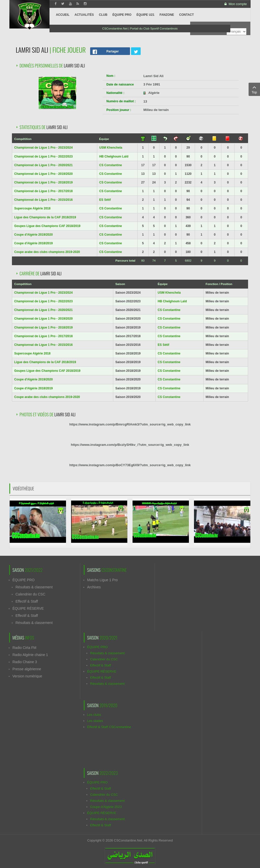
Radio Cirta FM (24, 648)
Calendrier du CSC (30, 594)
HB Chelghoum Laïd (114, 156)
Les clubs (94, 715)
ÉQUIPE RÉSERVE (28, 608)
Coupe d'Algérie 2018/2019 (34, 243)
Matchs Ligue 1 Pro (102, 580)
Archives (94, 587)
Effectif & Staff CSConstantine (109, 727)
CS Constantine (111, 165)
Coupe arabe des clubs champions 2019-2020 (47, 252)
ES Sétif (105, 200)
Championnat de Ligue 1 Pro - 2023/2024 (43, 148)
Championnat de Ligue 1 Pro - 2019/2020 (43, 174)
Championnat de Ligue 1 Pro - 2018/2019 (43, 182)
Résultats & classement (34, 587)
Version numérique (27, 676)
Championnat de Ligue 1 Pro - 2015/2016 (43, 200)
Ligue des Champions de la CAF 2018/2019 (45, 217)
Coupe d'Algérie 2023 (106, 807)
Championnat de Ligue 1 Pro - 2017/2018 (43, 191)
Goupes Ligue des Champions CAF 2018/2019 (47, 226)
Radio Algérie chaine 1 (30, 655)
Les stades (95, 721)
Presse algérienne (27, 669)
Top (254, 89)
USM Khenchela (111, 148)
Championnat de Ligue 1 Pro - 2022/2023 (43, 156)
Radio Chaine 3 (25, 662)
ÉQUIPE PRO (23, 580)
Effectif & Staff (27, 601)
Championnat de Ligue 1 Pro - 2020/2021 (43, 165)
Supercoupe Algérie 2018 (32, 208)
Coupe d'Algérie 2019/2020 (34, 235)
